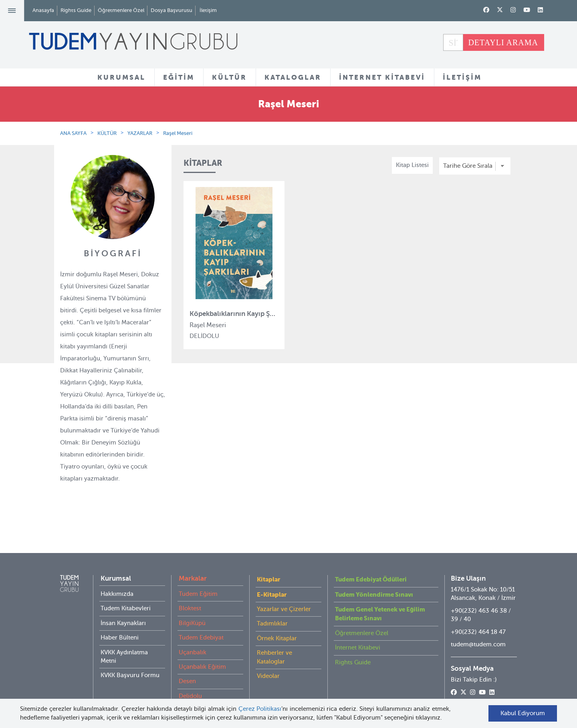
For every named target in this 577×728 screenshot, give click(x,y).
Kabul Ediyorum (523, 713)
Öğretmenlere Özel (121, 10)
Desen (187, 665)
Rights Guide (76, 10)
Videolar (268, 660)
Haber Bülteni (120, 621)
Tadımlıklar (272, 607)
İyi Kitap (190, 694)
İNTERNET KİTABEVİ (382, 77)
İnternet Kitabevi (358, 631)
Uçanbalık (193, 636)
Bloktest (190, 592)
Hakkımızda (117, 578)
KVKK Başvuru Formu (130, 659)
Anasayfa (43, 10)
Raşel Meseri (178, 133)
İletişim (208, 10)
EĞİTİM (179, 77)
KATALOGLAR (293, 77)
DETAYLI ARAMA (503, 42)
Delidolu (190, 680)
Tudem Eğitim (198, 578)
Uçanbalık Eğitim (202, 651)
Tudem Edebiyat (201, 621)
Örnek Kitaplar (277, 622)
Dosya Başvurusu (171, 10)
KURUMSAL (121, 77)
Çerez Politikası (260, 709)
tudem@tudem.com (478, 628)
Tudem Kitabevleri (126, 592)
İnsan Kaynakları (123, 607)
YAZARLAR (140, 133)
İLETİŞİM (462, 77)
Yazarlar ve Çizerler (284, 593)
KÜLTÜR (229, 77)
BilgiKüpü (192, 607)
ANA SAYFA (73, 133)
